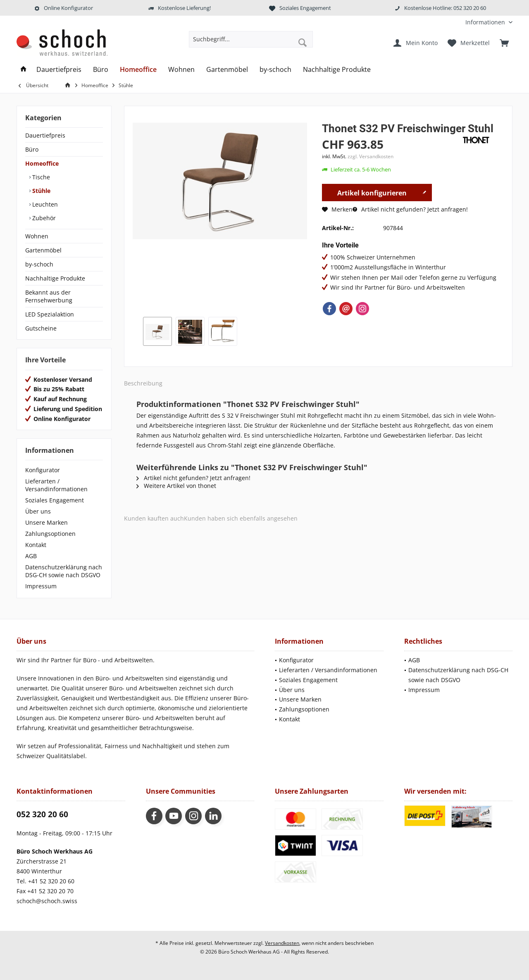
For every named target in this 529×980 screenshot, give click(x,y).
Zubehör (43, 218)
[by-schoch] (275, 70)
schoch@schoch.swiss (47, 901)
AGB (31, 556)
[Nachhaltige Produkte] (337, 70)
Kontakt (36, 545)
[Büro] (101, 70)
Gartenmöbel (43, 250)
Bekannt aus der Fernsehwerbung (49, 296)
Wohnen (37, 236)
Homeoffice (42, 163)
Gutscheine (41, 328)
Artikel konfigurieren (382, 192)
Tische (40, 177)
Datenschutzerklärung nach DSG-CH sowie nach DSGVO (64, 571)
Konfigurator (43, 470)
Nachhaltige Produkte (55, 278)
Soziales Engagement (55, 500)
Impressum (41, 586)
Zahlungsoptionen (50, 534)
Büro (32, 149)
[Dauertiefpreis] (59, 70)
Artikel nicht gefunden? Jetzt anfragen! (410, 209)
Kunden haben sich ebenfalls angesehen (241, 518)
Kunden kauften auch (154, 518)
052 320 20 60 (42, 814)
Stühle (41, 191)
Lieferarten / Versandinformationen (56, 485)
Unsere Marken (46, 522)
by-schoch (39, 264)
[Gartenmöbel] (227, 70)
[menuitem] (486, 22)
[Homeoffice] (138, 70)
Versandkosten (282, 943)
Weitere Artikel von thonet (176, 486)
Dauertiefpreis (45, 135)
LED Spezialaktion (50, 314)
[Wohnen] (181, 70)
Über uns (38, 511)
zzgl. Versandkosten (371, 156)
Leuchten (44, 204)
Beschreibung (143, 383)
